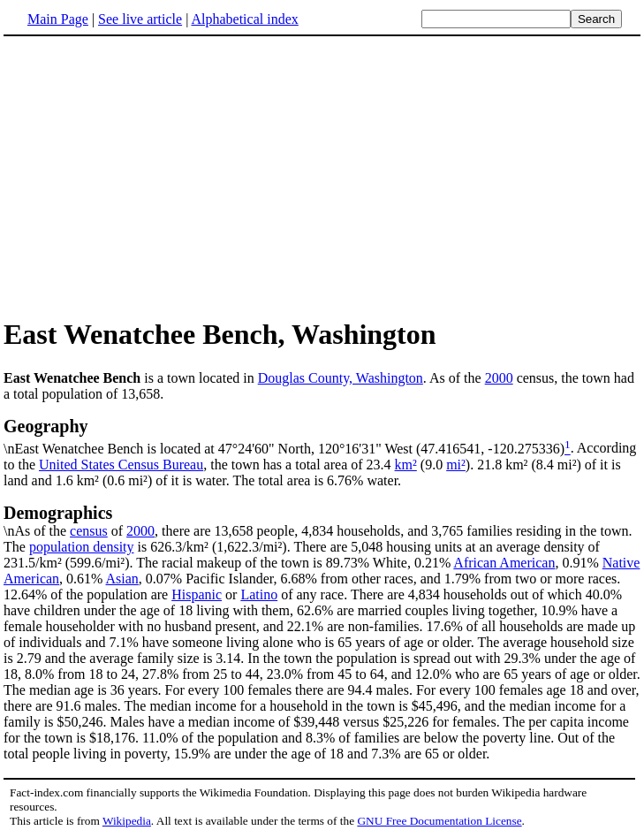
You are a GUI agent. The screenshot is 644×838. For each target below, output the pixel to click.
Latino (259, 594)
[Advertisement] (152, 176)
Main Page (58, 19)
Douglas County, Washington (341, 378)
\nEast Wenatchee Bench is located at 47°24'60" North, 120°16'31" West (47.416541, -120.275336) (322, 436)
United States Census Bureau (121, 465)
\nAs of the (322, 521)
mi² (456, 465)
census (89, 531)
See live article (140, 19)
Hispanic (197, 594)
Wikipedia (127, 821)
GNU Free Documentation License (439, 821)
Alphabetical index (244, 19)
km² (406, 465)
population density (82, 547)
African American (504, 563)
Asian (122, 579)
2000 (499, 378)
